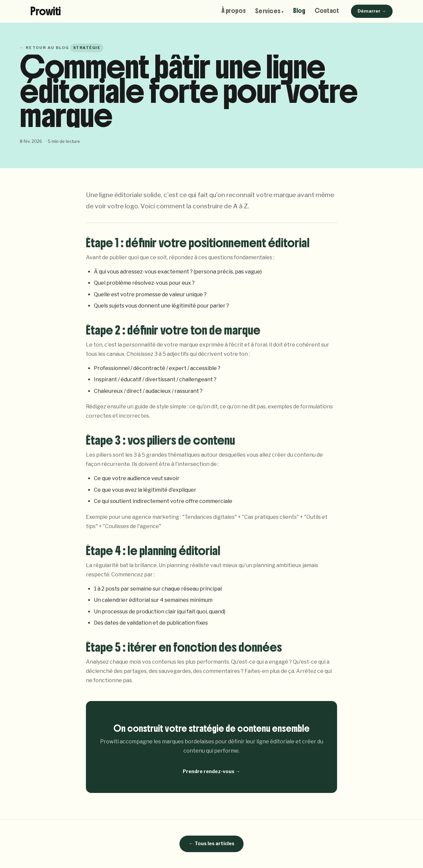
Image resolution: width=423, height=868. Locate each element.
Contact (327, 11)
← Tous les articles (211, 844)
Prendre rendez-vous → (211, 771)
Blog (299, 11)
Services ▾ (269, 11)
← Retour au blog (44, 48)
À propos (234, 11)
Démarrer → (372, 11)
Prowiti (46, 11)
